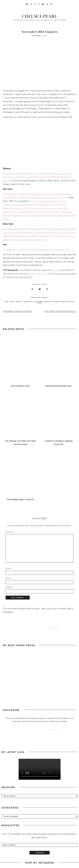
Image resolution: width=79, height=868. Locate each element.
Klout (55, 270)
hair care (39, 302)
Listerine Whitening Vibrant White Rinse (55, 232)
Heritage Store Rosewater (15, 194)
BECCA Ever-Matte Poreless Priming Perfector (25, 173)
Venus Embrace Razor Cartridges (30, 239)
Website (9, 587)
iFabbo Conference (37, 273)
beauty (19, 302)
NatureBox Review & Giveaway (17, 311)
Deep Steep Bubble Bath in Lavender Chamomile (27, 236)
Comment (11, 532)
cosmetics (28, 302)
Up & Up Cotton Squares (37, 215)
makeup (48, 302)
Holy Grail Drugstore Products (60, 311)
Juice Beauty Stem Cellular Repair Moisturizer (37, 204)
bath (12, 302)
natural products (61, 302)
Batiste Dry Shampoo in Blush (56, 249)
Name (9, 569)
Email (9, 578)
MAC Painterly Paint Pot (39, 177)
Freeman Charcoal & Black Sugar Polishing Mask (42, 197)
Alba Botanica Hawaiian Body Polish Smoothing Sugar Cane (32, 229)
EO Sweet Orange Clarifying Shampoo (21, 249)
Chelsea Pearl (39, 17)
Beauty (45, 297)
